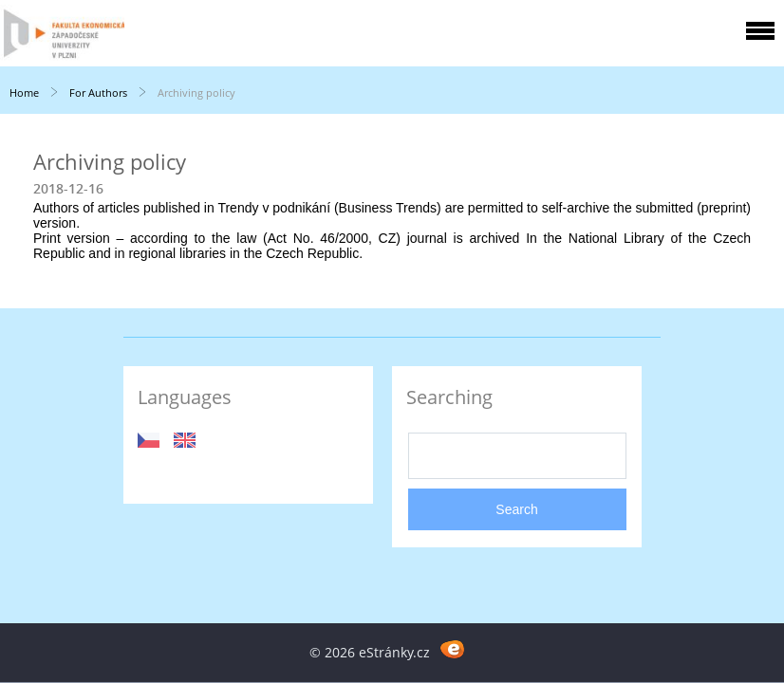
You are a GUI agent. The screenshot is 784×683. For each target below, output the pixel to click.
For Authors (98, 92)
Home (24, 92)
